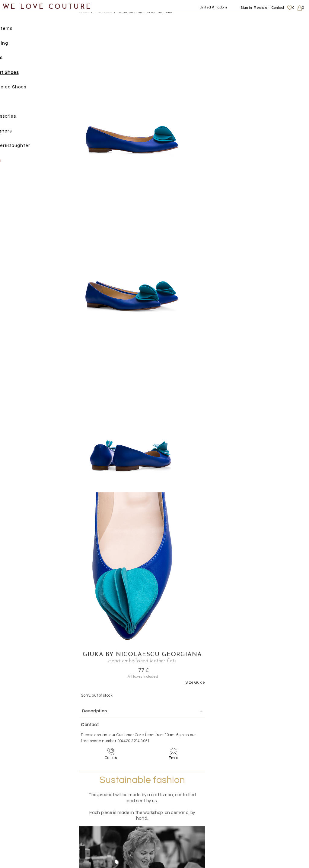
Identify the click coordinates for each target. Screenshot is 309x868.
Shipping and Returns (270, 801)
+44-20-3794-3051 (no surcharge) (192, 742)
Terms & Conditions (267, 813)
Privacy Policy (263, 807)
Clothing (17, 45)
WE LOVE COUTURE (47, 7)
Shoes (14, 59)
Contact (278, 8)
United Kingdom (213, 7)
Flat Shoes (25, 74)
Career (257, 819)
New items (19, 30)
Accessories (21, 118)
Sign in (246, 8)
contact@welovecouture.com (270, 742)
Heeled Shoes (29, 88)
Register (261, 8)
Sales (13, 162)
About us (258, 795)
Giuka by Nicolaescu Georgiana (239, 23)
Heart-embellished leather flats (145, 12)
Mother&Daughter (28, 147)
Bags (13, 103)
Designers (18, 132)
